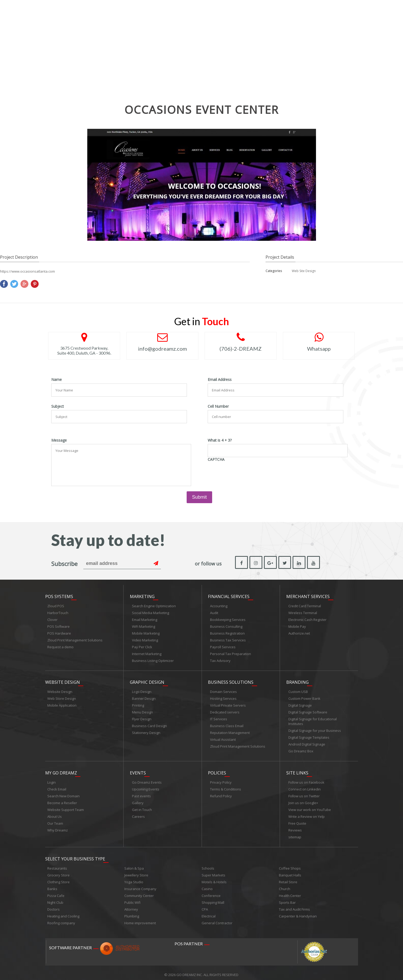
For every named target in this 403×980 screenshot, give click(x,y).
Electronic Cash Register (307, 619)
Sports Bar (287, 899)
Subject (58, 406)
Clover (52, 619)
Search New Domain (63, 793)
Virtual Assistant (223, 738)
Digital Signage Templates (309, 736)
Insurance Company (140, 885)
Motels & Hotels (214, 878)
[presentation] (248, 473)
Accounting (219, 605)
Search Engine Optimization (154, 605)
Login (52, 779)
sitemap (295, 834)
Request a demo (60, 646)
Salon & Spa (134, 864)
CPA (205, 905)
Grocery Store (58, 871)
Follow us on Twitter (304, 793)
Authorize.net (299, 632)
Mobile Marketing (146, 632)
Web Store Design (62, 697)
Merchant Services (308, 595)
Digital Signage (300, 703)
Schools (208, 864)
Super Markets (213, 871)
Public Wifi (132, 899)
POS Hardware (59, 632)
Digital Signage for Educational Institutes (313, 719)
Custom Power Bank (304, 697)
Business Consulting (226, 625)
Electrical (209, 912)
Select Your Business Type (75, 855)
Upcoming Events (146, 786)
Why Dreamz (58, 827)
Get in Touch (142, 807)
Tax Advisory (220, 660)
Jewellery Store (136, 871)
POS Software (58, 625)
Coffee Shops (290, 864)
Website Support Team (66, 807)
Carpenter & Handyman (298, 912)
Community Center (139, 892)
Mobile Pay (297, 625)
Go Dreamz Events (147, 779)
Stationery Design (146, 731)
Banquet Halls (290, 871)
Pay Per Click (142, 646)
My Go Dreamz (61, 770)
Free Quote (297, 820)
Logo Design (142, 690)
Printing (138, 703)
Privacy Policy (221, 779)
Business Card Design (149, 724)
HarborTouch (58, 612)
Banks (52, 885)
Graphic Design (147, 680)
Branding (297, 680)
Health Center (290, 892)
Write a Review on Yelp (307, 814)
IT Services (219, 717)
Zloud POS (56, 605)
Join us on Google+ (303, 800)
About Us (55, 814)
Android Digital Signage (307, 742)
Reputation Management (230, 731)
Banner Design (144, 697)
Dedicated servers (225, 710)
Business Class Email (227, 724)
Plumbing (132, 912)
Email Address (220, 380)
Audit (214, 612)
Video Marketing (145, 639)
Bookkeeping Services (228, 619)
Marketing (142, 595)
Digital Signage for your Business (315, 729)
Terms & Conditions (226, 786)
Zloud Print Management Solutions (75, 639)
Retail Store (288, 878)
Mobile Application (62, 703)
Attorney (131, 905)
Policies (217, 770)
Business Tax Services (228, 639)
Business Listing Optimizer (153, 660)
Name (57, 380)
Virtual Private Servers (228, 703)
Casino (207, 885)
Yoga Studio (134, 878)
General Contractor (217, 919)
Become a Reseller (62, 800)
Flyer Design (142, 717)
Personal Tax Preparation (231, 653)
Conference (211, 892)
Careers (138, 814)
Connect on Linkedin (305, 786)
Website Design (63, 680)
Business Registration (227, 632)
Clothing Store (58, 878)
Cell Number (218, 406)
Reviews (295, 827)
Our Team (55, 820)
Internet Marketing (147, 653)
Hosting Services (223, 697)
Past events (141, 793)
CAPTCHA (216, 460)
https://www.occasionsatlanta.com (27, 271)
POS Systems (59, 595)
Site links (297, 770)
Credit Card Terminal (305, 605)
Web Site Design (304, 271)
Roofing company (61, 919)
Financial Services (229, 595)
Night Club (55, 899)
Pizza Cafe (56, 892)
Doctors (53, 905)
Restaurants (57, 864)
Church (285, 885)
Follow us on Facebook (306, 779)
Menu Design (142, 710)
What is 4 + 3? (220, 440)
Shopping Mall (213, 899)
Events (138, 770)
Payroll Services (223, 646)
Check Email (57, 786)
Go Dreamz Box (301, 749)
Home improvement (140, 919)
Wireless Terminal (303, 612)
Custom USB (298, 690)
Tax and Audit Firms (294, 905)
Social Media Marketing (151, 612)
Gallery (138, 800)
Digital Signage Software (308, 710)
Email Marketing (145, 619)
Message (59, 440)
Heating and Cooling (63, 912)
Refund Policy (221, 793)
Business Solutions (231, 680)
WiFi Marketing (144, 625)
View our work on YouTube (310, 807)
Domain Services (223, 690)
